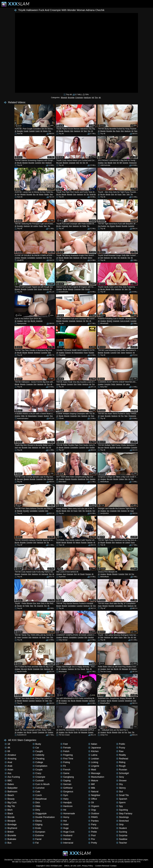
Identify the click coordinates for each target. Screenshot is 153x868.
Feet (64, 744)
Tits (88, 194)
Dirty (36, 810)
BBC (8, 781)
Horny (65, 817)
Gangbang (67, 777)
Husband (66, 835)
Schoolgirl (123, 773)
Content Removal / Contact (106, 866)
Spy (120, 806)
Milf (121, 163)
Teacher (90, 542)
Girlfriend (66, 788)
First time (67, 759)
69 (59, 669)
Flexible (92, 447)
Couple (26, 131)
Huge (132, 511)
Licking (36, 226)
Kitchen (93, 751)
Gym (64, 795)
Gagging (92, 479)
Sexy (120, 777)
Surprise (125, 163)
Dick (72, 131)
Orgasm (40, 416)
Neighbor (94, 795)
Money (45, 131)
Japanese (95, 748)
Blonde (61, 131)
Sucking (122, 832)
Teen (85, 131)
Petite (84, 226)
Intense (66, 839)
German (66, 784)
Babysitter (11, 788)
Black (9, 813)
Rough (82, 574)
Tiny (96, 98)
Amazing (10, 759)
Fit (63, 766)
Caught (35, 732)
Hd (93, 98)
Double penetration (44, 817)
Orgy (92, 810)
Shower (121, 781)
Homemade (68, 813)
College (121, 479)
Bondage (11, 824)
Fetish (79, 384)
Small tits (93, 194)
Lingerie (94, 766)
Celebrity (38, 755)
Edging (38, 824)
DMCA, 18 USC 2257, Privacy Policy (79, 866)
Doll (102, 258)
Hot (135, 637)
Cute (36, 792)
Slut (120, 792)
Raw (120, 751)
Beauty (113, 226)
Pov (50, 131)
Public (121, 744)
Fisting (65, 762)
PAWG (93, 817)
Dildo (23, 416)
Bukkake (10, 839)
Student (46, 416)
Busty (118, 131)
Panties (93, 821)
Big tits (19, 163)
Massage (125, 669)
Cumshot (38, 163)
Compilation (31, 258)
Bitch (9, 810)
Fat (36, 843)
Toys (51, 416)
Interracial (45, 574)
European (39, 832)
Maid (92, 770)
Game (123, 353)
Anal (25, 321)
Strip (120, 824)
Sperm (121, 803)
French (87, 289)
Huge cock (67, 832)
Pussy (120, 194)
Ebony (37, 821)
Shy (120, 784)
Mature (78, 542)
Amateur (101, 163)
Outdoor (50, 732)
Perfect (93, 828)
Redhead (122, 759)
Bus (114, 131)
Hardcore (87, 98)
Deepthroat (81, 479)
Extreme (68, 353)
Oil (130, 669)
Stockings (123, 817)
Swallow (122, 839)
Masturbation (79, 353)
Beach (9, 795)
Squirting (122, 810)
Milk (92, 788)
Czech (38, 131)
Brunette (71, 98)
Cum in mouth (125, 321)
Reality (47, 194)
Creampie (79, 98)
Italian (93, 744)
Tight (128, 194)
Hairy (64, 799)
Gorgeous (67, 792)
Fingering (67, 755)
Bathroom (11, 792)
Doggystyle (40, 813)
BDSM (58, 542)
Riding (121, 762)
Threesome (133, 163)
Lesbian (94, 759)
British (9, 832)
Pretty (93, 843)
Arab (8, 766)
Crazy (37, 773)
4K (100, 98)
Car (36, 748)
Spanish (122, 799)
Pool (92, 835)
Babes (9, 784)
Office (93, 799)
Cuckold (32, 131)
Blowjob (64, 98)
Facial (37, 839)
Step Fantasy (124, 813)
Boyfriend (37, 353)
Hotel (64, 824)
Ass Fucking (102, 226)
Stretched (122, 821)
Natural (93, 792)
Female (66, 748)
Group (40, 289)
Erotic (76, 732)
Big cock (59, 163)
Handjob (91, 637)
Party (92, 824)
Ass (106, 163)
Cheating (39, 759)
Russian (91, 353)
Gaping (65, 781)
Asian (58, 384)
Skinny (90, 258)
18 (16, 131)
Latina (128, 384)
